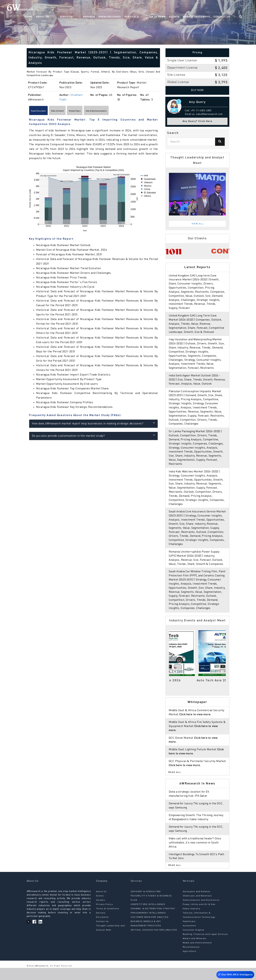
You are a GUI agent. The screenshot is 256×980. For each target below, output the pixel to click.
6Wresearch (41, 978)
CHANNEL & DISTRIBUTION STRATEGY (153, 921)
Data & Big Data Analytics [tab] (133, 112)
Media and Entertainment (197, 955)
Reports (103, 8)
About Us (71, 8)
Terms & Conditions (108, 921)
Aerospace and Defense (197, 904)
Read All (175, 784)
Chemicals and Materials (197, 908)
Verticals (145, 8)
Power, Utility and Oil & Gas (199, 917)
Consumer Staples (194, 942)
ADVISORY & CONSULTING (146, 904)
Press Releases (124, 8)
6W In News (164, 8)
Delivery (101, 925)
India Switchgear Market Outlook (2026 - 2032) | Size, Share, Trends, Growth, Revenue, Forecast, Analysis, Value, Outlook (197, 384)
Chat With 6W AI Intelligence (235, 974)
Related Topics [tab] (100, 112)
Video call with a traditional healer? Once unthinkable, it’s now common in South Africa (196, 855)
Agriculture (189, 964)
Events (181, 8)
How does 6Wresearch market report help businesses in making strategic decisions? (93, 425)
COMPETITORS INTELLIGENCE (148, 917)
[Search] (220, 142)
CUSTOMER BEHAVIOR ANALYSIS (150, 930)
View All (198, 224)
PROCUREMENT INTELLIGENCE (148, 925)
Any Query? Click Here (197, 121)
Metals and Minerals (195, 951)
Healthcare (189, 934)
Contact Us (229, 8)
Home (57, 8)
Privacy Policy (104, 917)
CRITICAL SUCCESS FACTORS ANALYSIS (154, 942)
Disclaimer (102, 930)
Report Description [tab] (44, 112)
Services (87, 8)
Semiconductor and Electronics (201, 912)
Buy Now (197, 90)
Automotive (189, 938)
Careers (101, 912)
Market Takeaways (203, 8)
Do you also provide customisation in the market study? (93, 437)
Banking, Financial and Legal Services (205, 947)
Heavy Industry (192, 921)
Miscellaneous (191, 959)
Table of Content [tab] (73, 112)
